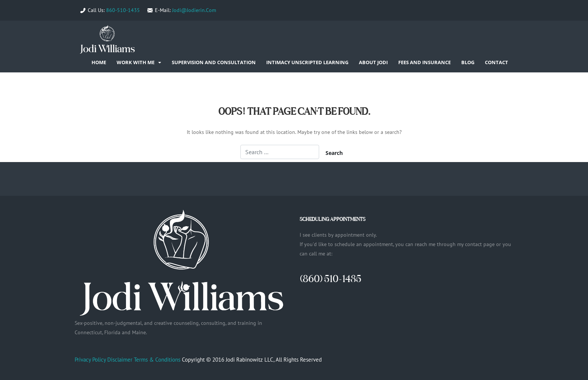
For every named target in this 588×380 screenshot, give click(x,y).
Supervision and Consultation (214, 62)
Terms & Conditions (157, 360)
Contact (496, 62)
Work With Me (136, 62)
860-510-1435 (123, 10)
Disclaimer (120, 360)
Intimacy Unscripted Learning (307, 62)
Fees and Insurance (424, 62)
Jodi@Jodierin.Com (194, 10)
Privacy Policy (90, 360)
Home (99, 62)
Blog (468, 62)
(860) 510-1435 (330, 279)
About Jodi (373, 62)
